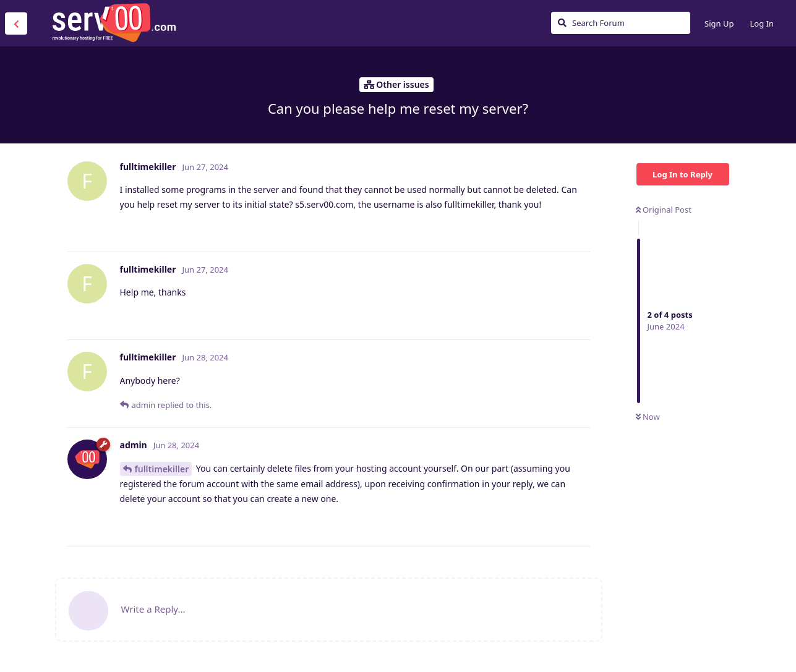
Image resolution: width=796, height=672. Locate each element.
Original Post (664, 210)
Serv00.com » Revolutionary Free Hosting (114, 23)
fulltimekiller (162, 469)
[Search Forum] (621, 23)
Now (648, 417)
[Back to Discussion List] (16, 23)
